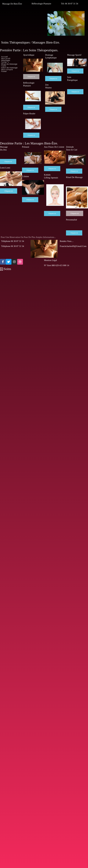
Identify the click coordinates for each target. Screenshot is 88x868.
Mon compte (7, 70)
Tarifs (4, 66)
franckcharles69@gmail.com (73, 246)
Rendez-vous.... (67, 241)
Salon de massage (9, 68)
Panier (4, 71)
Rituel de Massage (9, 64)
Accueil (4, 57)
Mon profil (6, 59)
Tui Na (6, 62)
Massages (6, 60)
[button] (11, 62)
